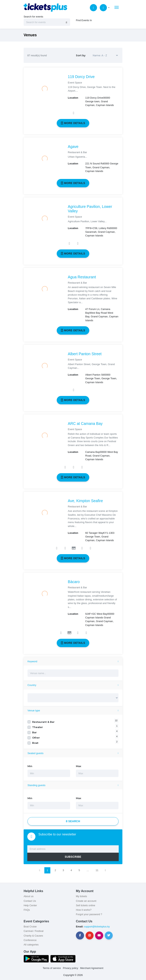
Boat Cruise (30, 927)
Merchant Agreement (92, 968)
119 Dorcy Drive (81, 77)
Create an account (86, 901)
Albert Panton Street (85, 354)
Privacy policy (71, 968)
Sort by (97, 55)
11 (97, 870)
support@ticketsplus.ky (97, 927)
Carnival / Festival (33, 931)
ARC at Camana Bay (85, 424)
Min (30, 766)
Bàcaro (74, 582)
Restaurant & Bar (43, 722)
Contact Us (30, 901)
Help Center (30, 905)
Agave (73, 147)
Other (36, 738)
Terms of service (52, 968)
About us (29, 896)
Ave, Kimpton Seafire (85, 501)
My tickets (81, 896)
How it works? (84, 910)
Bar (34, 732)
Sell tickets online (85, 905)
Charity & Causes (33, 936)
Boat (35, 743)
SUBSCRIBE (73, 857)
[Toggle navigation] (117, 7)
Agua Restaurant (82, 277)
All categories (31, 945)
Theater (38, 727)
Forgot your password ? (89, 914)
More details (73, 123)
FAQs (27, 910)
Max (79, 766)
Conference (30, 940)
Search (73, 821)
